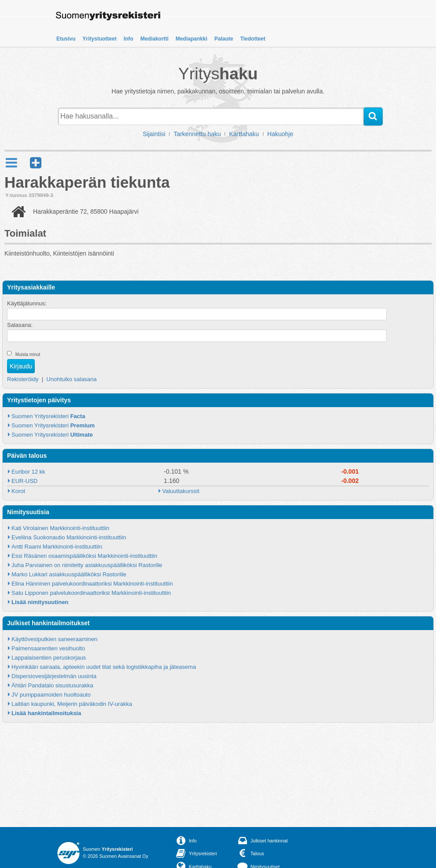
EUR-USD (24, 481)
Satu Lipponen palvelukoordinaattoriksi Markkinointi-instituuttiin (91, 593)
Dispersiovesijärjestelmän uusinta (54, 676)
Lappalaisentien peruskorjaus (49, 658)
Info (129, 39)
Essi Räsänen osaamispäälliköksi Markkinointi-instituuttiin (84, 556)
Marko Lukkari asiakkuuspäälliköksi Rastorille (69, 574)
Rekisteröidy (23, 379)
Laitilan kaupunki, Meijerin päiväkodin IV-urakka (72, 704)
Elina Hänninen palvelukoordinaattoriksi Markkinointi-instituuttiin (92, 584)
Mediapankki (192, 39)
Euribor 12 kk (28, 472)
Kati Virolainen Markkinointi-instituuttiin (60, 528)
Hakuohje (280, 134)
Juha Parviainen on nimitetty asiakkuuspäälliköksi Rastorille (87, 565)
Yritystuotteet (99, 39)
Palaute (224, 39)
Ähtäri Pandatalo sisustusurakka (52, 685)
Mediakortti (155, 39)
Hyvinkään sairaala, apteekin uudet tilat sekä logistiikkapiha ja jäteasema (104, 667)
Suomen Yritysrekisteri (48, 416)
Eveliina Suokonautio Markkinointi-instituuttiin (69, 537)
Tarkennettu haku (197, 134)
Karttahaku (244, 134)
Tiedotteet (253, 39)
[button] (36, 163)
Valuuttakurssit (181, 491)
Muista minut (28, 354)
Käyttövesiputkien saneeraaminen (54, 639)
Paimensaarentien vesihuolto (48, 648)
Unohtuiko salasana (71, 379)
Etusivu (66, 39)
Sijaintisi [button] (154, 134)
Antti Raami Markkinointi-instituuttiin (57, 547)
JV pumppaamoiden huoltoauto (51, 695)
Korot (18, 491)
